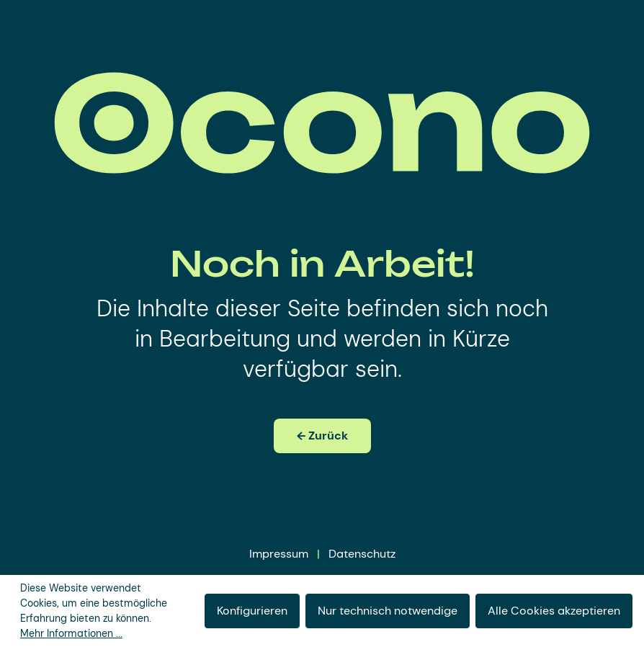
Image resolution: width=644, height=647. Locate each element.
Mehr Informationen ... (71, 633)
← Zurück (322, 436)
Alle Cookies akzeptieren (554, 611)
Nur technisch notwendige (388, 611)
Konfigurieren (252, 611)
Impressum (279, 554)
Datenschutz (362, 554)
